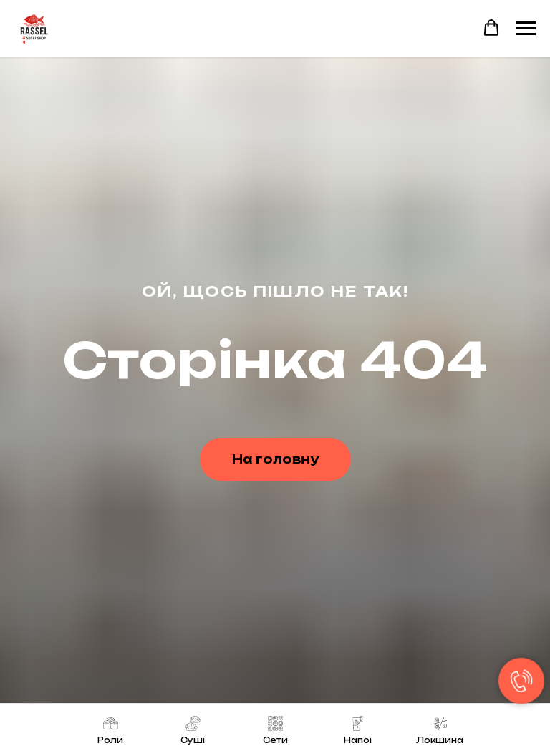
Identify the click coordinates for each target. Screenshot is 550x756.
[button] (491, 28)
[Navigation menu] (526, 29)
